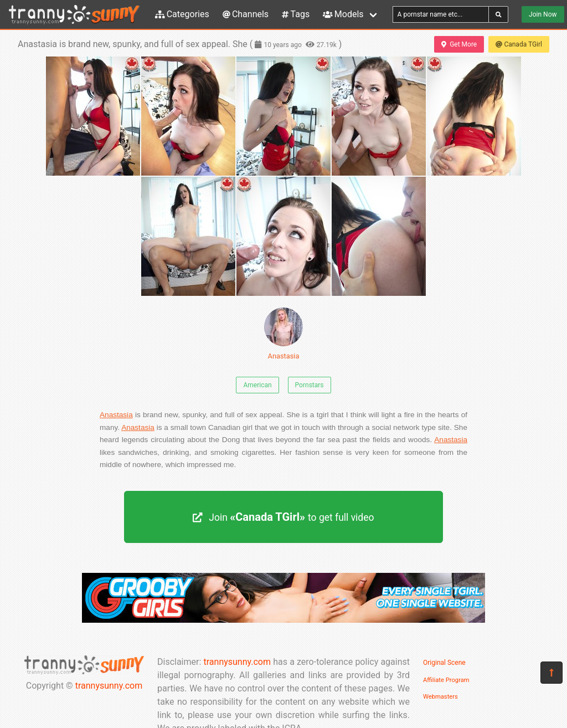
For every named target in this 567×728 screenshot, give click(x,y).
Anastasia (283, 334)
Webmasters (440, 697)
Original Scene (444, 663)
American (257, 385)
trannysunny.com (109, 686)
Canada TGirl (519, 44)
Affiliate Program (446, 680)
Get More (459, 44)
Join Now (543, 14)
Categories (182, 14)
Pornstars (310, 385)
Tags (296, 14)
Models (343, 14)
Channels (246, 14)
